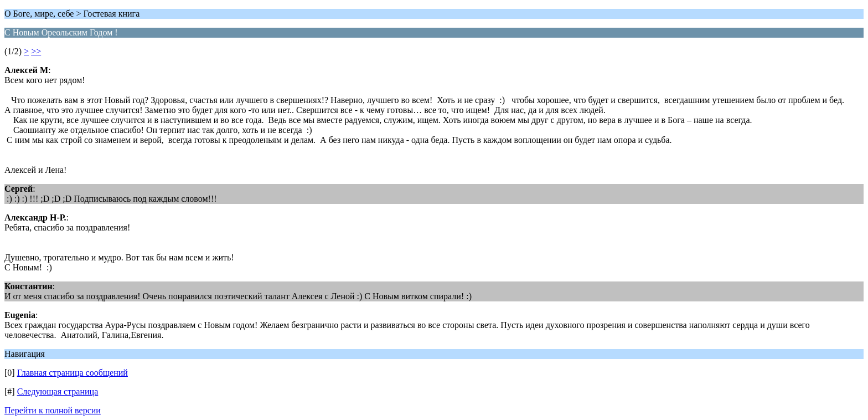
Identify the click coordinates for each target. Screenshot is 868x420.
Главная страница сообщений (73, 373)
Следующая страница (58, 391)
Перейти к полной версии (53, 410)
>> (36, 51)
